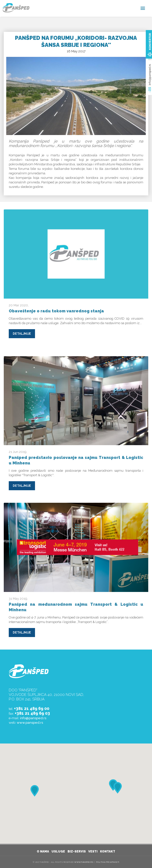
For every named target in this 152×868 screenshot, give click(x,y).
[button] (117, 788)
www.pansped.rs (30, 723)
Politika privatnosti (108, 862)
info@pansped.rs (33, 718)
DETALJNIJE (22, 334)
